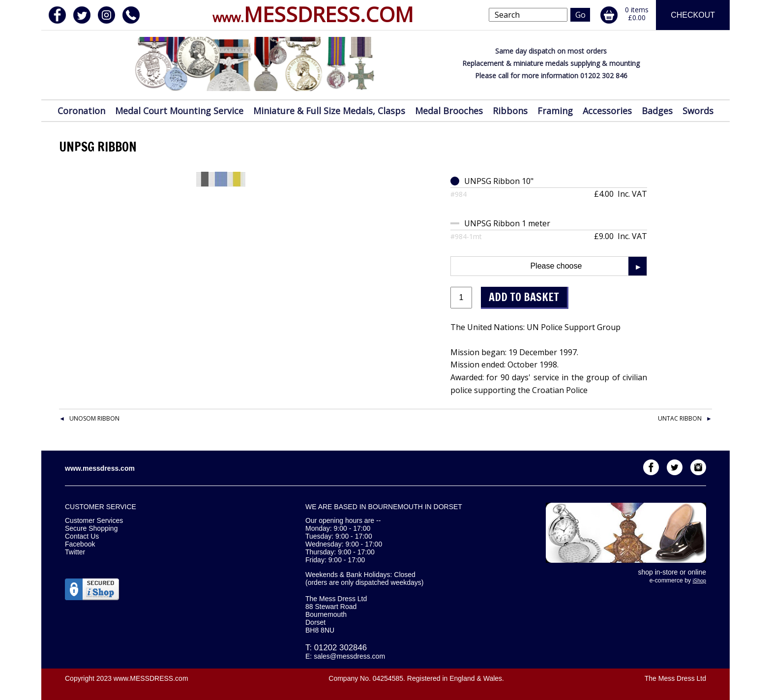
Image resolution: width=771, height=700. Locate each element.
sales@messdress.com (349, 656)
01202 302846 (341, 648)
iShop (699, 580)
